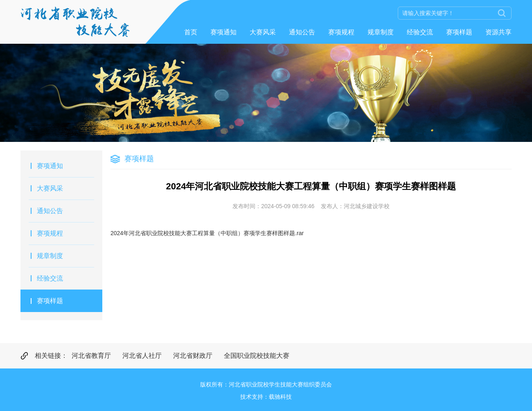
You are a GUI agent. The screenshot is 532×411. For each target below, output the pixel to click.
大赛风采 (263, 32)
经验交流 (420, 32)
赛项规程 (341, 32)
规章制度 (381, 32)
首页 (191, 32)
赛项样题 (459, 32)
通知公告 (302, 32)
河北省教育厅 (91, 356)
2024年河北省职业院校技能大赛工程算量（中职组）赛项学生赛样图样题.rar (207, 233)
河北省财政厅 (193, 356)
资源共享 (498, 32)
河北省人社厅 (142, 356)
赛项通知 (223, 32)
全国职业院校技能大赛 (257, 356)
